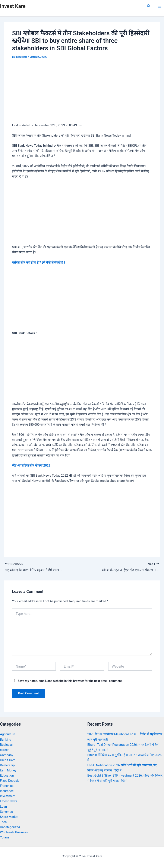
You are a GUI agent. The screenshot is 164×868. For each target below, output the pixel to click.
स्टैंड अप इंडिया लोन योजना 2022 (31, 465)
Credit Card (8, 760)
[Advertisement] (82, 92)
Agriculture (8, 734)
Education (7, 776)
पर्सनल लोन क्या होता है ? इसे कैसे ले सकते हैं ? (39, 262)
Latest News (9, 801)
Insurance (7, 791)
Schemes (6, 812)
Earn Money (8, 770)
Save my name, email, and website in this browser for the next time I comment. (70, 681)
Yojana (5, 837)
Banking (6, 740)
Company (7, 755)
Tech (3, 822)
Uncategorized (10, 827)
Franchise (7, 786)
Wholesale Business (14, 832)
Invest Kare (13, 6)
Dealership (7, 765)
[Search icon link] (149, 6)
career (4, 750)
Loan (3, 807)
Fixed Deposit (9, 781)
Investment (8, 796)
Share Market (9, 817)
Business (6, 745)
